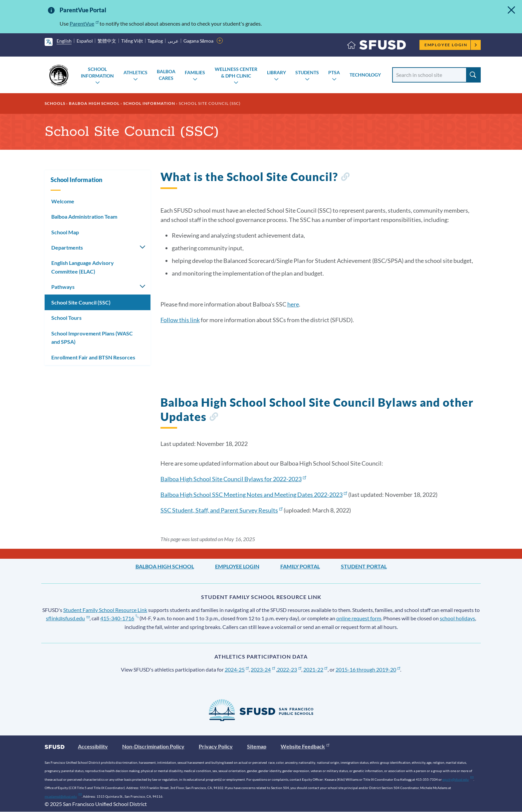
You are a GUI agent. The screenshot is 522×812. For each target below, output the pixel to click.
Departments (67, 247)
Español (85, 41)
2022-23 (289, 669)
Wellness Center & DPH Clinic (236, 72)
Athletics (135, 72)
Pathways (63, 287)
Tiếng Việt (132, 41)
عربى (173, 41)
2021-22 (315, 669)
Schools (55, 103)
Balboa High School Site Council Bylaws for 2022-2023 (233, 479)
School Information (97, 72)
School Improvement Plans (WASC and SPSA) (92, 338)
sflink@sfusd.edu (68, 618)
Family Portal (300, 566)
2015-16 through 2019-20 (368, 669)
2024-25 (237, 669)
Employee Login (451, 45)
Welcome (63, 201)
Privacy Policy (216, 746)
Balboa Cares (166, 75)
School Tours (66, 318)
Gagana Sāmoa (199, 41)
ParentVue (84, 23)
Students (307, 72)
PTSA (334, 72)
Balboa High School (94, 103)
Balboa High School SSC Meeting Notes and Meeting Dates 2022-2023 (254, 495)
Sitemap (257, 746)
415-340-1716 (119, 618)
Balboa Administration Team (84, 216)
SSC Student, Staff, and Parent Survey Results (222, 510)
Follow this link (180, 320)
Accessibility (93, 746)
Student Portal (364, 566)
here (293, 304)
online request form (359, 618)
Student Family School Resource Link (105, 610)
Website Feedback (305, 746)
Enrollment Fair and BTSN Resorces (93, 357)
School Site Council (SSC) (81, 302)
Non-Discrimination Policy (153, 746)
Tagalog (155, 41)
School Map (65, 232)
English (64, 41)
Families (195, 72)
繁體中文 (107, 41)
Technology (365, 75)
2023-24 (263, 669)
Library (276, 72)
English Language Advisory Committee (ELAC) (83, 267)
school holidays (457, 618)
